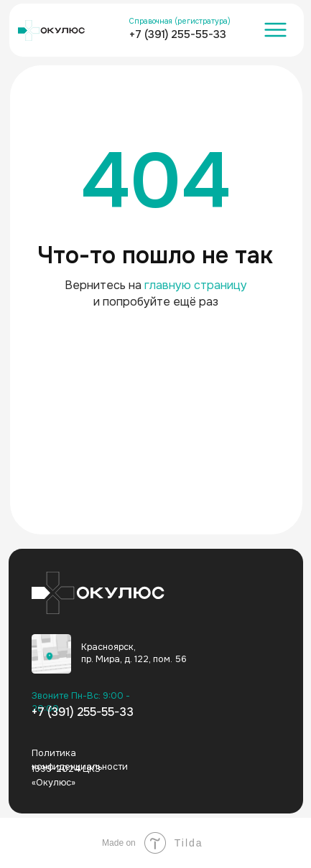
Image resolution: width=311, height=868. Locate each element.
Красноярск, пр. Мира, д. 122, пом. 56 (134, 653)
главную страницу (196, 285)
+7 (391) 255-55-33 (178, 34)
